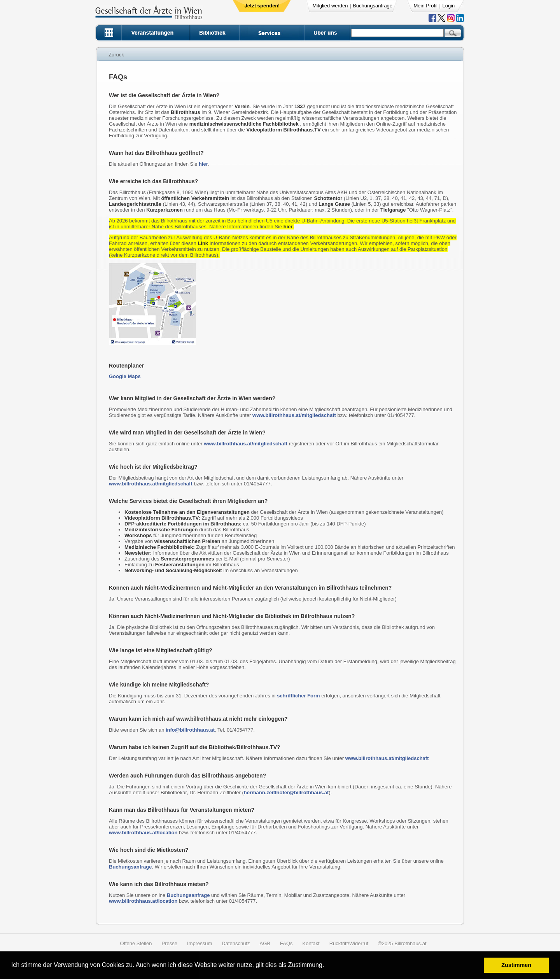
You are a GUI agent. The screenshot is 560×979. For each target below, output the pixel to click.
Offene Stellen (136, 943)
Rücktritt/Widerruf (349, 943)
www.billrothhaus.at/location (143, 833)
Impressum (199, 943)
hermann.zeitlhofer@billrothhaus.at (286, 792)
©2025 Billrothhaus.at (402, 943)
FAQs (286, 943)
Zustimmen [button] (516, 965)
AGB (265, 943)
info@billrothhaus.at (190, 730)
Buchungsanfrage (373, 6)
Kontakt (311, 943)
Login (449, 6)
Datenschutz (236, 943)
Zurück (116, 55)
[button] (327, 966)
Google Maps (125, 376)
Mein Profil (426, 6)
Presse (170, 943)
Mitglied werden (330, 6)
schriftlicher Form (298, 696)
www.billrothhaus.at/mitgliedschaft (294, 415)
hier (203, 164)
